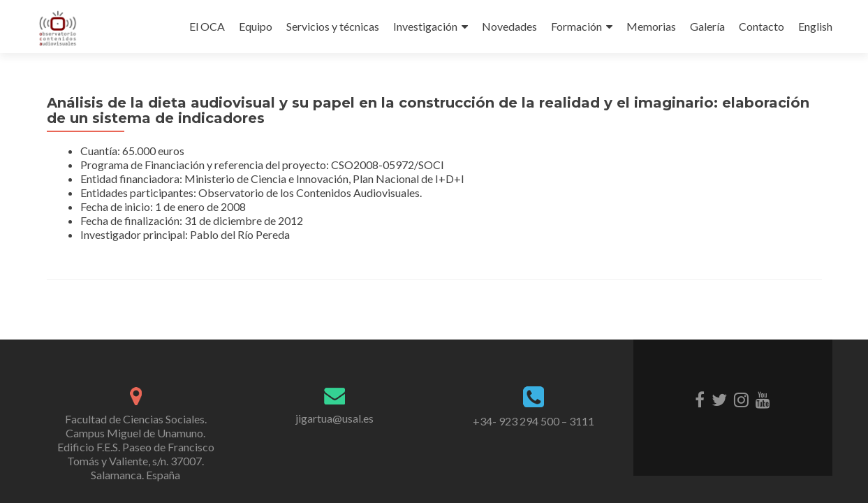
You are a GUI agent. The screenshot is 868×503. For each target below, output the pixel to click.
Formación (576, 26)
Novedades (509, 26)
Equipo (256, 26)
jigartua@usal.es (334, 418)
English (815, 26)
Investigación (425, 26)
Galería (707, 26)
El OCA (207, 26)
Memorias (651, 26)
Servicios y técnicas (333, 26)
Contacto (762, 26)
